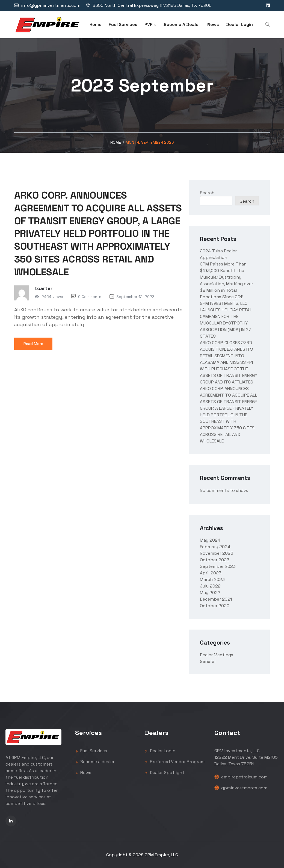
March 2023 (212, 579)
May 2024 (210, 540)
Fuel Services (123, 24)
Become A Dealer (182, 24)
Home (96, 24)
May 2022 (210, 593)
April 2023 (211, 573)
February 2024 (215, 547)
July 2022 (210, 586)
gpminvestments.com (241, 788)
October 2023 (215, 560)
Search (207, 193)
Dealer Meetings (217, 655)
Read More (33, 344)
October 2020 (215, 606)
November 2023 (217, 553)
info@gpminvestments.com (51, 5)
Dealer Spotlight (165, 773)
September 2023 (218, 566)
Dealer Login (239, 24)
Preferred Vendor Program (175, 762)
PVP (149, 24)
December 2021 (216, 599)
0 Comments (90, 297)
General (208, 661)
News (213, 24)
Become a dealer (95, 762)
